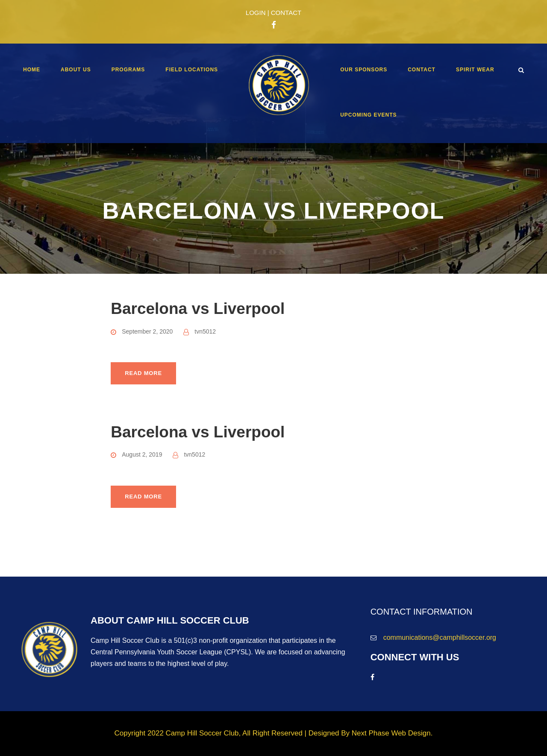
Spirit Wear (475, 70)
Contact (422, 70)
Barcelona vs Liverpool (198, 309)
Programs (128, 70)
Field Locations (192, 70)
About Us (76, 70)
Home (32, 70)
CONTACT (286, 13)
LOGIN (256, 13)
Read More (143, 373)
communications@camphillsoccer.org (440, 637)
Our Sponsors (364, 70)
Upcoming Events (368, 115)
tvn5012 (205, 331)
